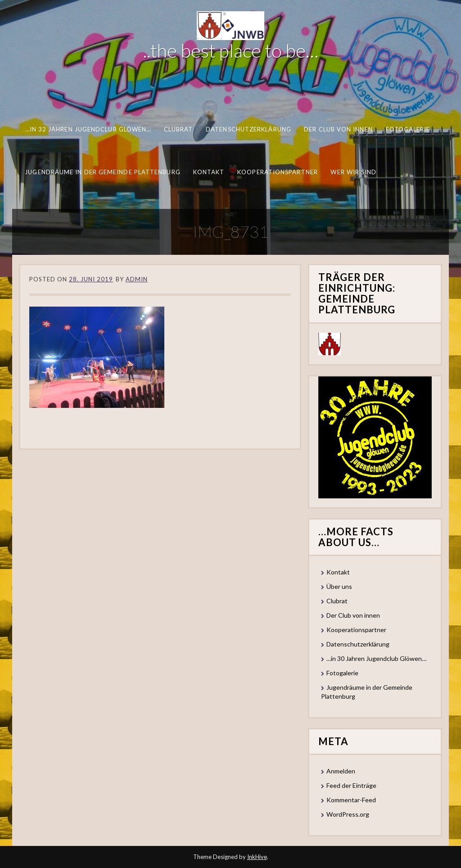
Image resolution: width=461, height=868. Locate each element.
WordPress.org (348, 814)
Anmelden (341, 771)
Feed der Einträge (351, 785)
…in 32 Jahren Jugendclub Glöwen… (88, 129)
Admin (137, 279)
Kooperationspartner (278, 172)
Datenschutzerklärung (249, 129)
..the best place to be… (231, 50)
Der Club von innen (338, 129)
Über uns (339, 586)
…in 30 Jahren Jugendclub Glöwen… (376, 658)
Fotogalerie (408, 129)
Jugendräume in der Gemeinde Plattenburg (102, 172)
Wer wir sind (353, 172)
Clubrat (179, 129)
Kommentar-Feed (351, 800)
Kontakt (209, 172)
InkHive (257, 857)
